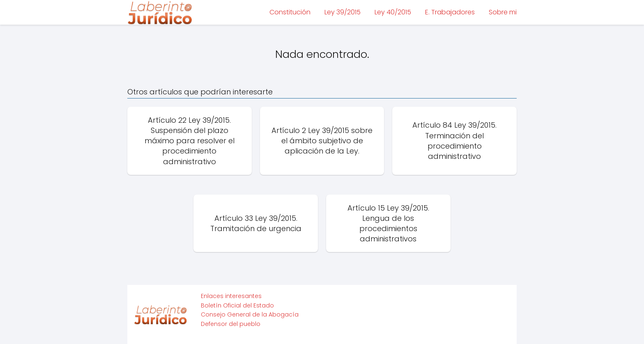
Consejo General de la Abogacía (250, 314)
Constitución (290, 12)
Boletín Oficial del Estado (237, 305)
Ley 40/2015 (393, 12)
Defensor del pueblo (231, 324)
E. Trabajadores (450, 12)
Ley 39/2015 (343, 12)
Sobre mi (503, 12)
